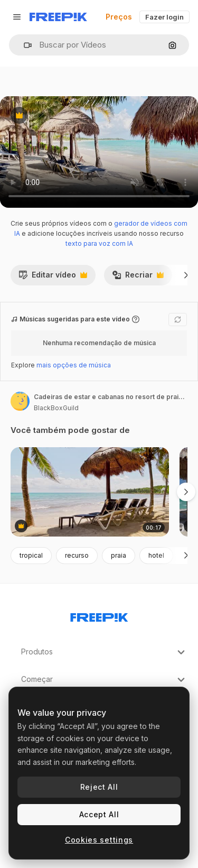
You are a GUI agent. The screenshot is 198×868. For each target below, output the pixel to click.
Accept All (99, 814)
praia (119, 555)
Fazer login (164, 17)
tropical (31, 555)
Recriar (138, 278)
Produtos (104, 652)
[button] (23, 45)
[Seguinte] (186, 275)
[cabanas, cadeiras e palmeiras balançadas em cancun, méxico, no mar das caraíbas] (90, 492)
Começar (104, 680)
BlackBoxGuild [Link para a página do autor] (56, 408)
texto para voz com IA (99, 243)
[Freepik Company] (99, 615)
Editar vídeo (53, 278)
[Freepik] (58, 17)
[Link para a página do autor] (20, 401)
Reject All (99, 787)
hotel (156, 555)
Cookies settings (99, 840)
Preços (119, 17)
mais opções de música (74, 365)
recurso (77, 555)
